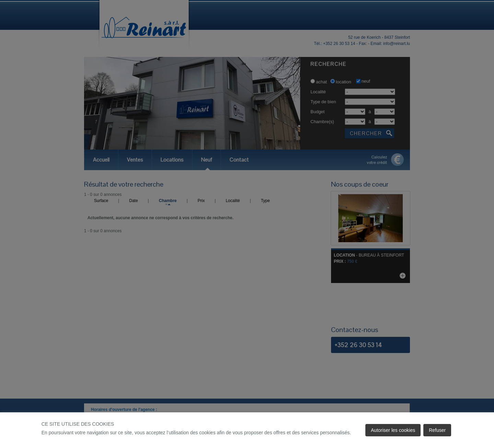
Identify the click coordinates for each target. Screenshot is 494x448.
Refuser (437, 430)
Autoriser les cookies (393, 430)
